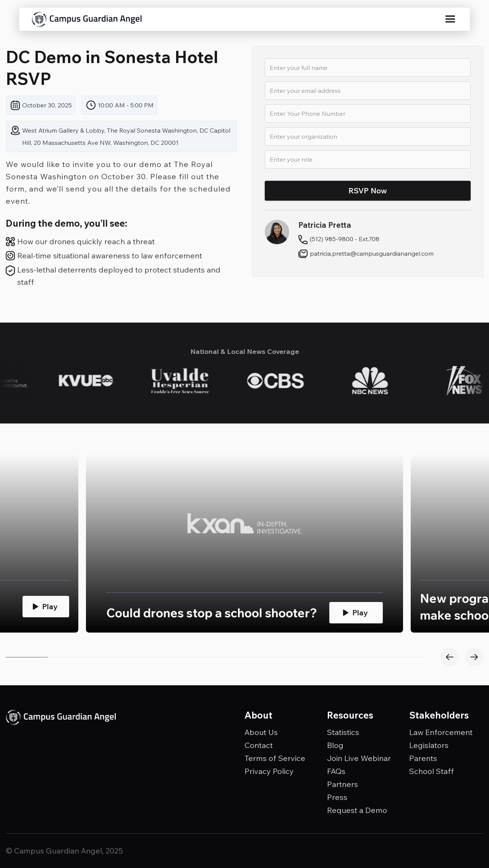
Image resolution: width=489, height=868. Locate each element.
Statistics (343, 732)
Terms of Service (275, 758)
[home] (87, 19)
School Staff (432, 771)
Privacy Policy (269, 771)
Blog (335, 745)
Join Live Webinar (359, 758)
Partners (342, 784)
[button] (450, 19)
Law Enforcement (441, 732)
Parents (423, 758)
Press (337, 797)
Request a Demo (357, 810)
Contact (259, 745)
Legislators (429, 745)
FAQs (336, 771)
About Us (261, 732)
